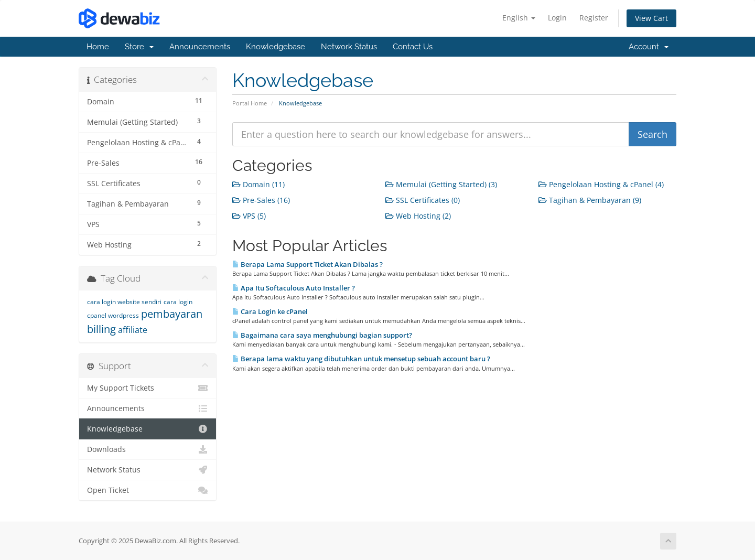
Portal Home (250, 103)
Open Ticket (148, 490)
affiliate (133, 330)
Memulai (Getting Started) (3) (441, 184)
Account (649, 47)
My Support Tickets (148, 388)
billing (101, 329)
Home (98, 47)
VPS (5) (249, 216)
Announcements (200, 47)
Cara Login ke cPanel (270, 311)
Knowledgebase (276, 47)
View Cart (651, 18)
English (519, 18)
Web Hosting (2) (418, 216)
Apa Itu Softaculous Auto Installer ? (294, 288)
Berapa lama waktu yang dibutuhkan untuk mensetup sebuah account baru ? (361, 359)
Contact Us (413, 47)
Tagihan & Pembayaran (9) (590, 200)
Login (557, 18)
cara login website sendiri (124, 302)
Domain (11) (258, 184)
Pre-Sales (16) (261, 200)
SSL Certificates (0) (423, 200)
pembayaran (172, 314)
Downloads (148, 449)
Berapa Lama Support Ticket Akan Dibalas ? (308, 264)
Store (139, 47)
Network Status (349, 47)
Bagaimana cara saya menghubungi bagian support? (322, 335)
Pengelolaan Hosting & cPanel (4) (601, 184)
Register (594, 18)
